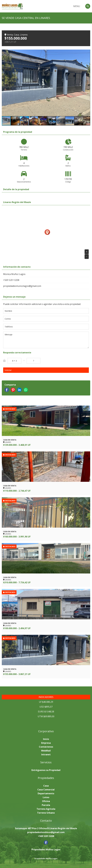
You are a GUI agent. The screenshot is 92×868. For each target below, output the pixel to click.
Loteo (46, 797)
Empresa (46, 743)
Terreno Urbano (46, 813)
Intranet (46, 754)
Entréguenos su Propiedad (46, 770)
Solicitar (8, 370)
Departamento (46, 793)
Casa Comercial (46, 790)
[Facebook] (46, 844)
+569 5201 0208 (11, 280)
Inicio (46, 739)
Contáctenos (46, 747)
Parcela (46, 805)
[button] (88, 52)
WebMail (46, 751)
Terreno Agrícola (46, 809)
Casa (46, 786)
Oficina (46, 801)
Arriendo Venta (62, 6)
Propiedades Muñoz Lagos (46, 859)
